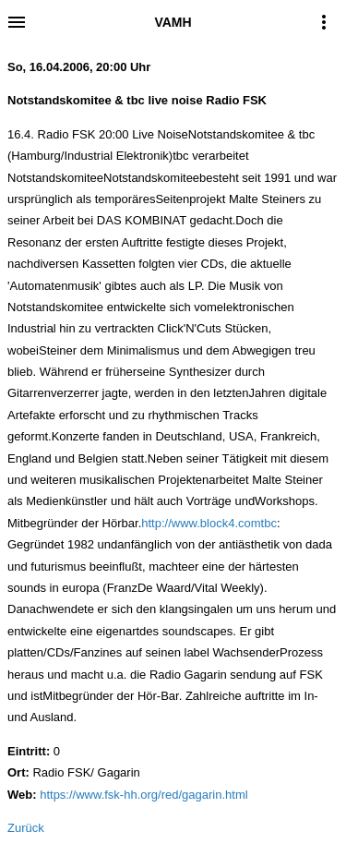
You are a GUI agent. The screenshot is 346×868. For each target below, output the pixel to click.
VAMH (173, 22)
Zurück (26, 828)
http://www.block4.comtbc (209, 523)
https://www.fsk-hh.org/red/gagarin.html (143, 795)
